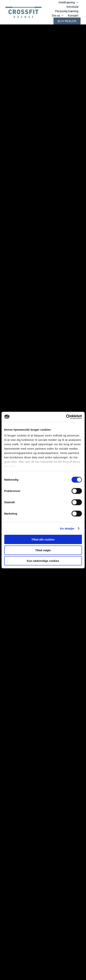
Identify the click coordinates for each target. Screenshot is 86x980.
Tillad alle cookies (43, 539)
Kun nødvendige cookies (43, 561)
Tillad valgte (43, 550)
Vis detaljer (67, 528)
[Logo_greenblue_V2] (23, 8)
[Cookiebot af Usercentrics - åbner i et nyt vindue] (66, 417)
